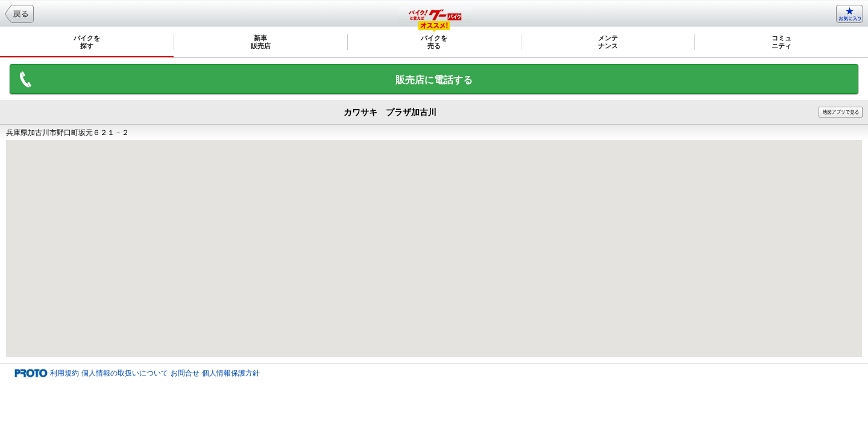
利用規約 (64, 373)
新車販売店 (261, 42)
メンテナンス (608, 42)
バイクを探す (87, 42)
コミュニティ (782, 42)
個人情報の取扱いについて (125, 373)
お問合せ (185, 373)
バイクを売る (434, 42)
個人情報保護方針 (231, 373)
